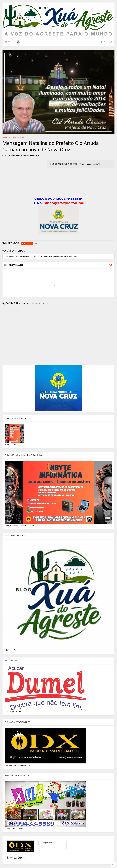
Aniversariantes (18, 137)
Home (5, 137)
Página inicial (48, 843)
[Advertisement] (24, 178)
